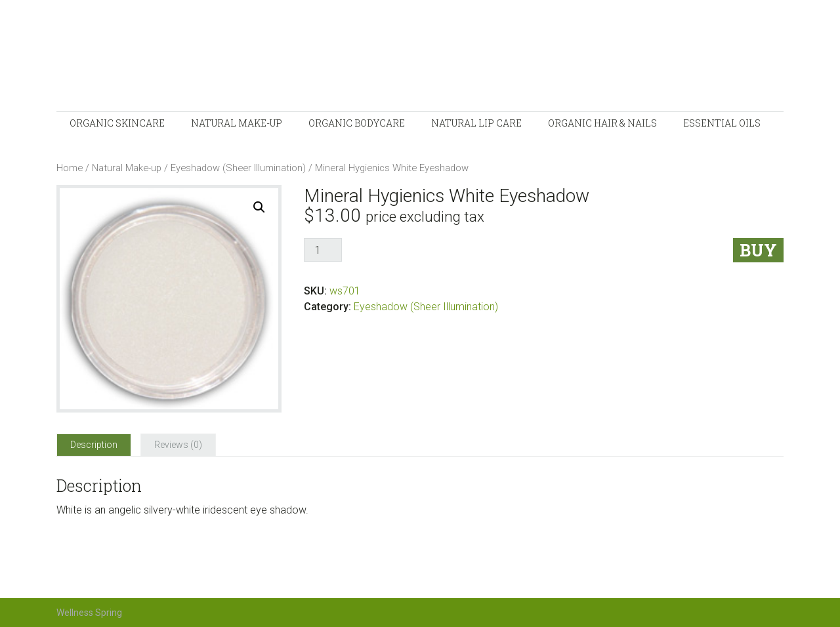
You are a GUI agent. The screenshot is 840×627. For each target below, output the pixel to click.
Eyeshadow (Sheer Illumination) (238, 168)
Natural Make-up (127, 168)
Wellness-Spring (253, 59)
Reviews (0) (178, 445)
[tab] (94, 445)
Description (94, 445)
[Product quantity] (323, 250)
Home (70, 168)
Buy (758, 250)
